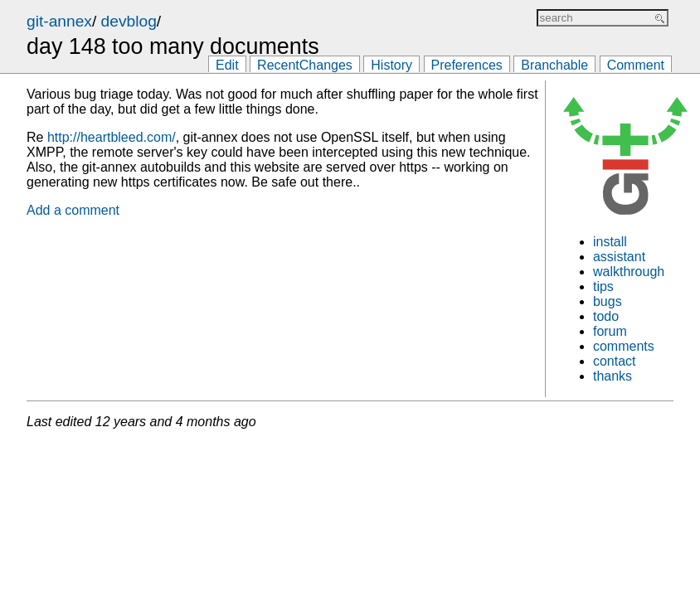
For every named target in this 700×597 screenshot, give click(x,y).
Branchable (554, 65)
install (610, 242)
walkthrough (629, 272)
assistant (619, 257)
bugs (608, 301)
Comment (636, 65)
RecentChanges (305, 65)
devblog (129, 21)
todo (606, 316)
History (391, 65)
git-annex (59, 21)
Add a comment (73, 210)
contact (615, 361)
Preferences (467, 65)
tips (603, 286)
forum (610, 331)
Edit (227, 65)
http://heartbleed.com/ (112, 137)
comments (624, 346)
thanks (612, 376)
